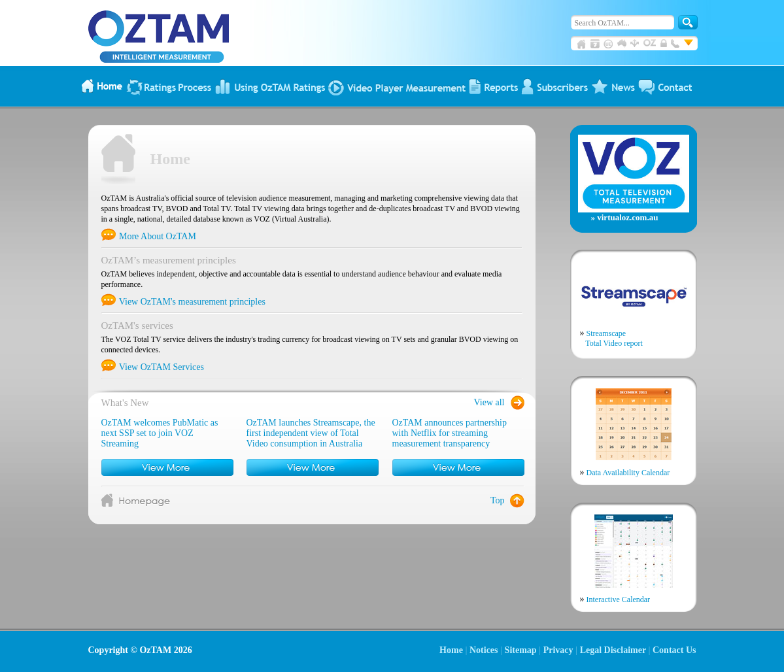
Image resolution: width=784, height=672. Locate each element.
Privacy (558, 650)
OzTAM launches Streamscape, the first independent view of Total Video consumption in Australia (311, 433)
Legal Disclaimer (613, 650)
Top (498, 500)
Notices (484, 650)
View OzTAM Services (153, 367)
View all (489, 402)
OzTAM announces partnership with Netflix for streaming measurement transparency (450, 433)
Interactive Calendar (615, 599)
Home (451, 650)
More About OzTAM (149, 236)
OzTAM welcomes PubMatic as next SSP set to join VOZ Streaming (160, 433)
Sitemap (521, 650)
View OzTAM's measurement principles (183, 302)
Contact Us (674, 650)
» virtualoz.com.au (625, 217)
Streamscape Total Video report (611, 338)
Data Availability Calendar (625, 472)
